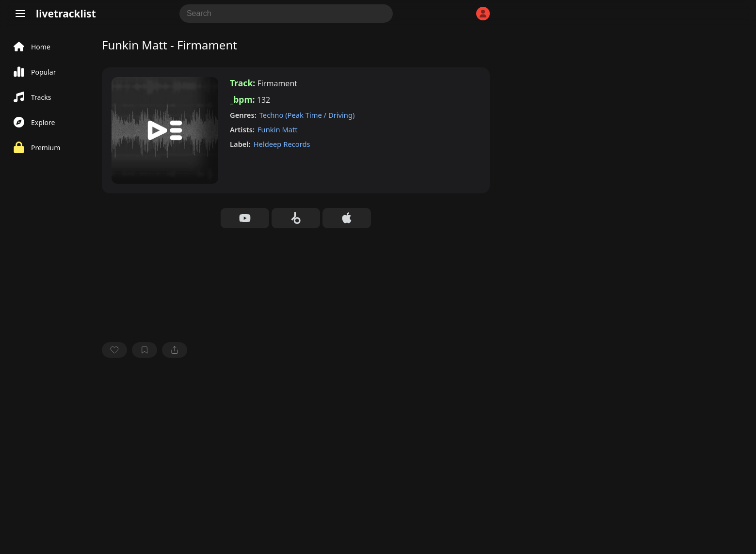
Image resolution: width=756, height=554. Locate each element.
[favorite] (114, 350)
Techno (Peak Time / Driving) (307, 115)
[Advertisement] (296, 438)
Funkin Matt (278, 129)
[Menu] (20, 14)
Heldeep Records (282, 144)
